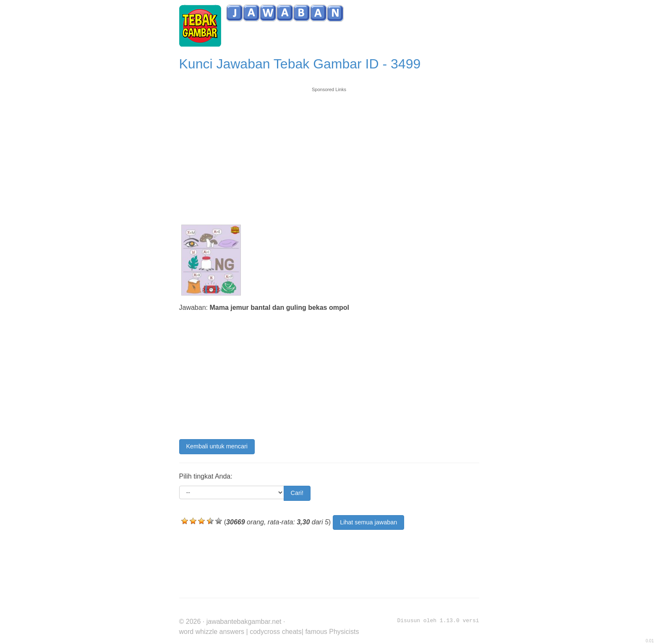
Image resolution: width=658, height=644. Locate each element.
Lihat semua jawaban (368, 522)
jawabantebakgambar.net (244, 622)
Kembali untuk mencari (217, 446)
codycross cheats (276, 632)
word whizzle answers (212, 632)
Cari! (297, 493)
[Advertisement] (329, 152)
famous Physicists (332, 632)
